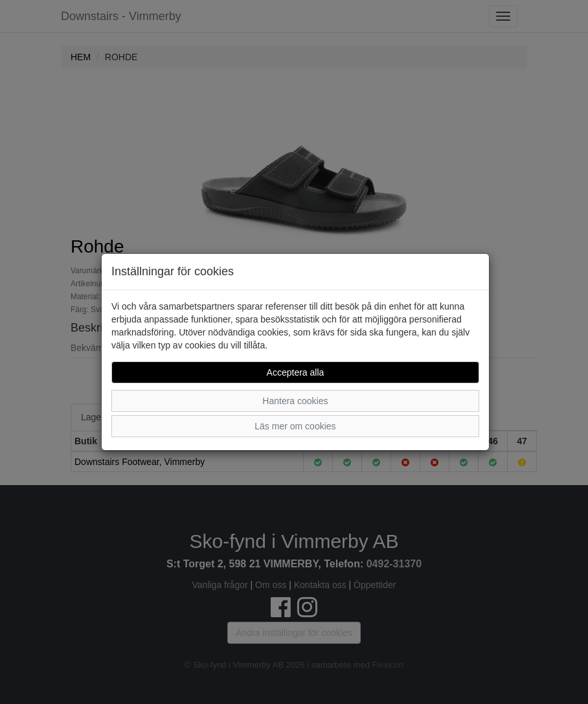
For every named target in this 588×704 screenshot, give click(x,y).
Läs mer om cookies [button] (295, 426)
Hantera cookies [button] (295, 401)
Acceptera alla (296, 372)
